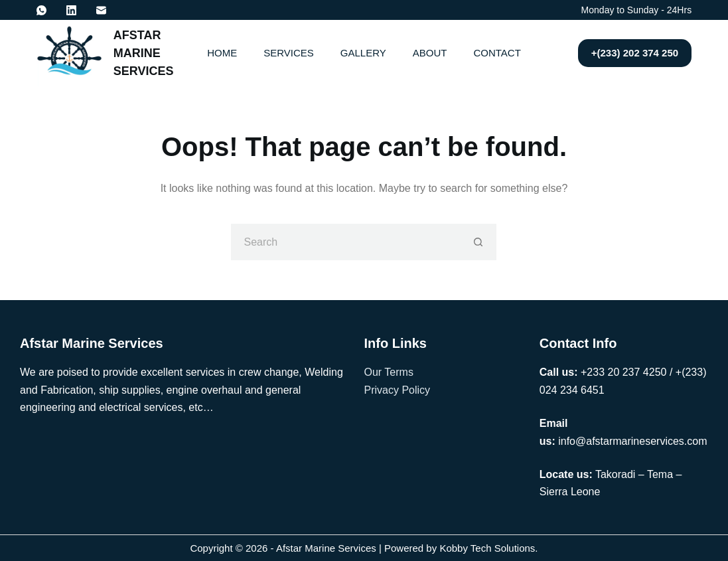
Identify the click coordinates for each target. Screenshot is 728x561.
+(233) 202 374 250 (635, 53)
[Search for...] (345, 242)
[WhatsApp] (41, 10)
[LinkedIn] (71, 10)
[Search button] (478, 242)
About (430, 53)
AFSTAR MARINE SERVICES (144, 53)
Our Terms (389, 372)
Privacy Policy (398, 390)
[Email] (101, 10)
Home (222, 53)
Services (289, 53)
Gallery (363, 53)
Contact (497, 53)
